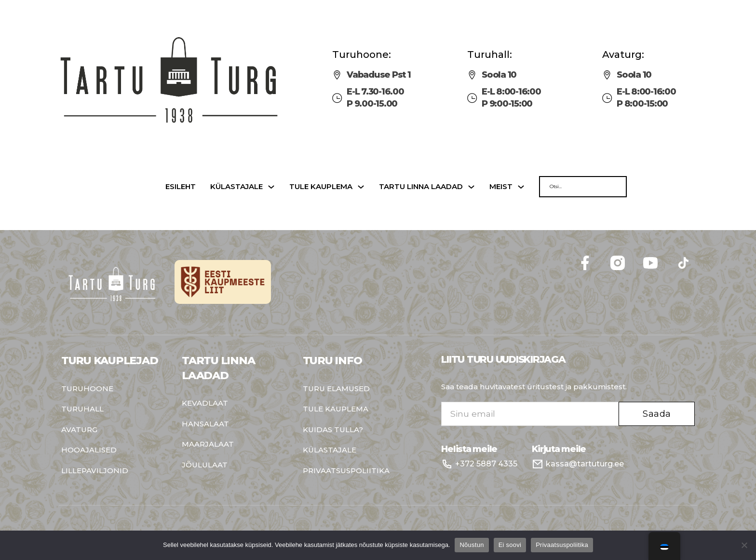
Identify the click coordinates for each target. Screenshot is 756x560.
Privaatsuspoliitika (346, 471)
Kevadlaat (205, 403)
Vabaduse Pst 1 (379, 75)
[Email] (530, 414)
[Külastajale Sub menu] (271, 187)
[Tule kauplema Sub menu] (361, 187)
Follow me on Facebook (695, 251)
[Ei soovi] (744, 545)
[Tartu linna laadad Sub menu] (471, 187)
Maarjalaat (208, 444)
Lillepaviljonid (95, 471)
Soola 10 (499, 75)
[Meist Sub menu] (521, 187)
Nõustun (472, 545)
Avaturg (79, 430)
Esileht (181, 187)
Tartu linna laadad (421, 187)
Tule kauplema (321, 187)
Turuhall (82, 409)
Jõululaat (205, 465)
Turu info (332, 361)
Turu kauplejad (110, 361)
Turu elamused (336, 389)
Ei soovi (510, 545)
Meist (501, 187)
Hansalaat (205, 424)
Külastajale (236, 187)
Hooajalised (89, 450)
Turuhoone (87, 389)
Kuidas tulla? (333, 430)
